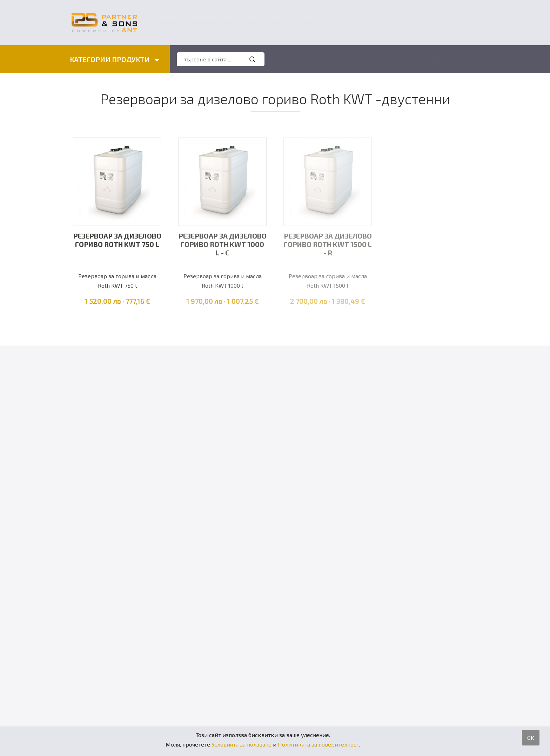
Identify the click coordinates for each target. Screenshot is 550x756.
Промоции (422, 23)
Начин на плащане (253, 23)
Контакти (461, 23)
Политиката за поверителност (318, 744)
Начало (169, 23)
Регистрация (461, 59)
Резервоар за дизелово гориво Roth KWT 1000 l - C (223, 245)
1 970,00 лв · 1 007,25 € (223, 301)
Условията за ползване (242, 744)
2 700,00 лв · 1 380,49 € (328, 301)
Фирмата (202, 23)
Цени (390, 23)
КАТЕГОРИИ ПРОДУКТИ (115, 60)
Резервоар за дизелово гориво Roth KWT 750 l (117, 240)
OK (531, 738)
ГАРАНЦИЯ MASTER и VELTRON (332, 23)
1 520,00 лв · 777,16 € (117, 301)
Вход (414, 59)
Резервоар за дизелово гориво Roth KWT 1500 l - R (328, 245)
